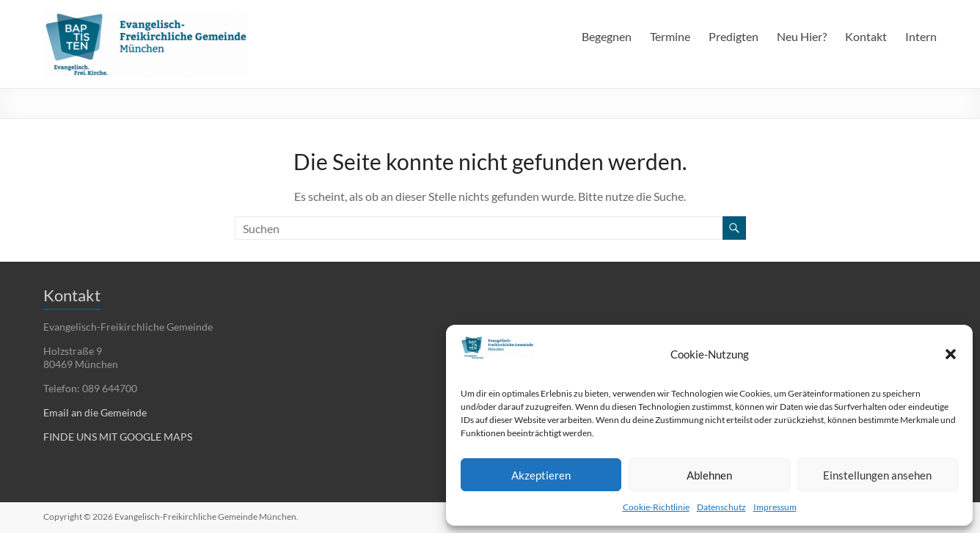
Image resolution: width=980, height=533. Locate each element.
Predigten (734, 36)
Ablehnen (709, 475)
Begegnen (607, 36)
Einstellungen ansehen (877, 475)
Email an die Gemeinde (95, 412)
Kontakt (866, 36)
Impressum (775, 507)
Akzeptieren (541, 475)
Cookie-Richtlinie (656, 507)
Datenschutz (721, 507)
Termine (670, 36)
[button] (951, 354)
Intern (921, 36)
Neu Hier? (802, 36)
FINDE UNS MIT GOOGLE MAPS (118, 437)
